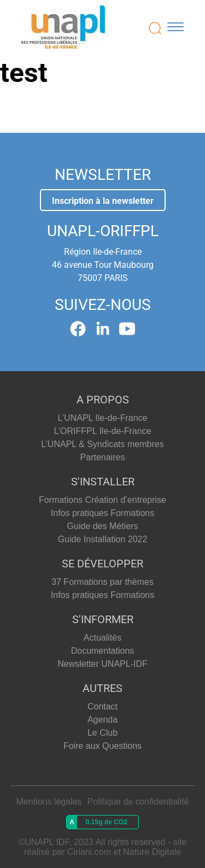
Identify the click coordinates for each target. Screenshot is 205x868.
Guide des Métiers (103, 526)
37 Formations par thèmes (102, 582)
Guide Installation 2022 (103, 539)
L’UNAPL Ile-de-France (103, 418)
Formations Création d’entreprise (102, 500)
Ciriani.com (89, 852)
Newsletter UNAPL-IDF (102, 664)
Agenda (102, 720)
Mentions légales (49, 802)
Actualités (102, 638)
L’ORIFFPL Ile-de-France (102, 431)
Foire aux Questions (102, 746)
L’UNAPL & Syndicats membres (102, 444)
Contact (102, 706)
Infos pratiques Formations (102, 513)
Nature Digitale (152, 852)
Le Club (102, 733)
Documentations (103, 651)
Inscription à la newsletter (103, 201)
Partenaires (103, 457)
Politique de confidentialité (138, 802)
